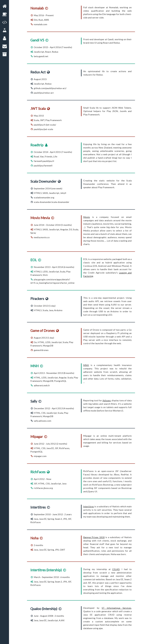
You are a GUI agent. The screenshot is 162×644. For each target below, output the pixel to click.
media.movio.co (42, 237)
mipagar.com (40, 456)
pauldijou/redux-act (44, 93)
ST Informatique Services (116, 608)
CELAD (116, 569)
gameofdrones (41, 350)
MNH (86, 365)
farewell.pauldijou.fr (44, 161)
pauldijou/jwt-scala (43, 129)
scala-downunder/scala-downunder (52, 202)
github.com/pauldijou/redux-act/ (50, 88)
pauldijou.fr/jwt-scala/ (45, 125)
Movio (87, 217)
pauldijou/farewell (43, 165)
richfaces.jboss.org (43, 488)
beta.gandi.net (41, 56)
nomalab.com (40, 24)
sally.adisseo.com (42, 421)
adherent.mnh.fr (42, 385)
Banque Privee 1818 (94, 537)
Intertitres (89, 506)
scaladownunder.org (44, 197)
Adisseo (107, 400)
